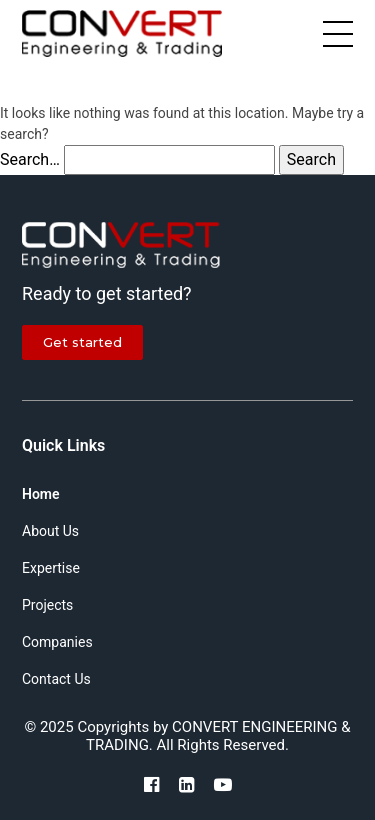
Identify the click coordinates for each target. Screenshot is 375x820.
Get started (82, 342)
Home (41, 494)
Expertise (51, 568)
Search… (30, 159)
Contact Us (56, 679)
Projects (47, 605)
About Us (50, 531)
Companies (57, 642)
